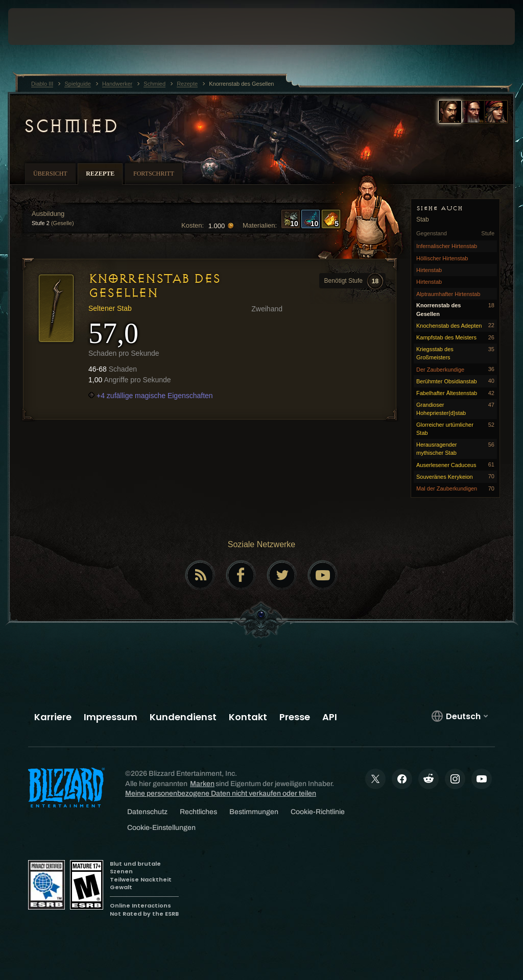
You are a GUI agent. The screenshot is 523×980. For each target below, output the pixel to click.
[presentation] (39, 27)
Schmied (70, 126)
